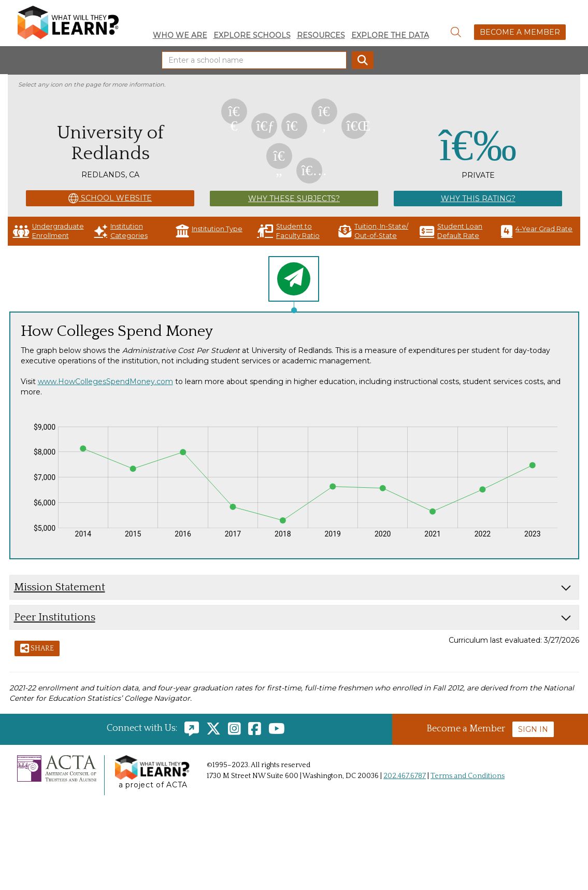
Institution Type (209, 231)
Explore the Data (390, 35)
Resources (321, 35)
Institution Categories (121, 231)
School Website (110, 199)
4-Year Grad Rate (537, 231)
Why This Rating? (478, 199)
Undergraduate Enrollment (48, 231)
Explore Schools (252, 35)
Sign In (533, 729)
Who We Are (180, 35)
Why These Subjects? (294, 199)
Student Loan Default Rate (451, 231)
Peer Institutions (55, 617)
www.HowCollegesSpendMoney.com (105, 382)
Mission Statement (60, 587)
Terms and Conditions (468, 776)
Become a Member (520, 32)
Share (37, 649)
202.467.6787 (405, 776)
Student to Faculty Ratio (288, 231)
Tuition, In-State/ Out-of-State (373, 231)
